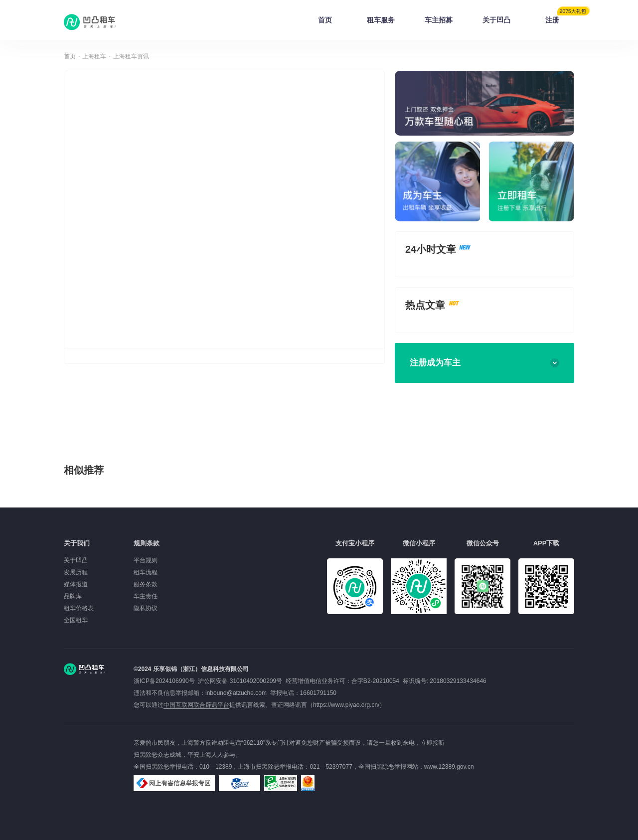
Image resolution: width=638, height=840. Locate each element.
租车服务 (381, 20)
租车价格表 (79, 608)
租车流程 (146, 572)
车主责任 (146, 596)
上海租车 (94, 56)
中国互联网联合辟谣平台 (196, 705)
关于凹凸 (496, 20)
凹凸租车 (91, 22)
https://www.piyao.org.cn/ (346, 705)
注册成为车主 (484, 363)
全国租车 (76, 620)
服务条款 (146, 584)
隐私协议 (146, 608)
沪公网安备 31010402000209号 (240, 681)
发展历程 (76, 572)
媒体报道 (76, 584)
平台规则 (146, 560)
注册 (560, 17)
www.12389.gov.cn (449, 767)
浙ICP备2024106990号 (166, 681)
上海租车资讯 (131, 56)
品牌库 (73, 596)
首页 (325, 20)
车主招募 (439, 20)
